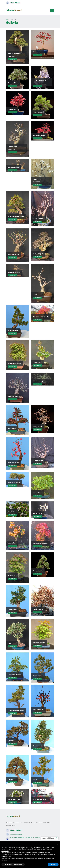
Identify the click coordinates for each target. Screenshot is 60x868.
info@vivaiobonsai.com (16, 834)
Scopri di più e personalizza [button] (13, 864)
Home (7, 20)
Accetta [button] (53, 864)
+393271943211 (15, 3)
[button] (58, 844)
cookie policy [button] (5, 851)
